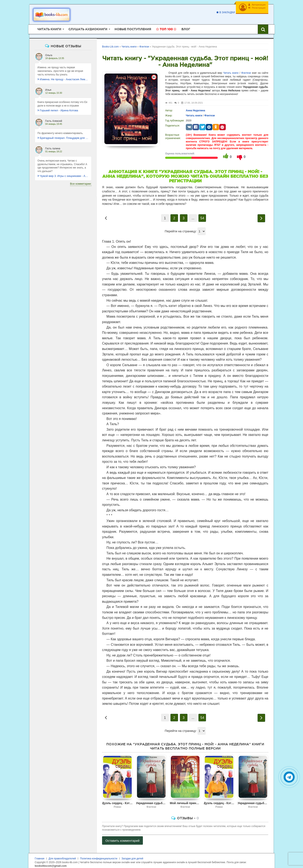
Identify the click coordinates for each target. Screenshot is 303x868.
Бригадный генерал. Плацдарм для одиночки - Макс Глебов (63, 135)
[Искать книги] (263, 26)
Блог (186, 26)
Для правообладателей (62, 856)
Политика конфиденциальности (99, 856)
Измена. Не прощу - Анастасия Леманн (63, 76)
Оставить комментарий (122, 838)
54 (202, 215)
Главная (40, 856)
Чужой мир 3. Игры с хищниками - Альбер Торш (63, 173)
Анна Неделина (195, 108)
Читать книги (231, 70)
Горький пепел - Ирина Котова (58, 107)
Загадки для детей (132, 856)
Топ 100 (166, 26)
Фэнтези (246, 70)
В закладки (224, 12)
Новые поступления (133, 26)
